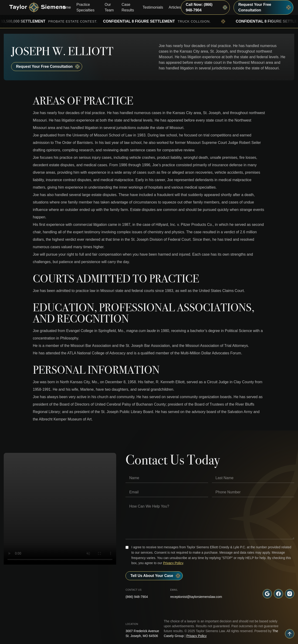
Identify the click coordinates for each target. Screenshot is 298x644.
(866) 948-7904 (137, 597)
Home (66, 7)
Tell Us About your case (155, 576)
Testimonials (153, 7)
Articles (175, 7)
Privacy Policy (173, 563)
